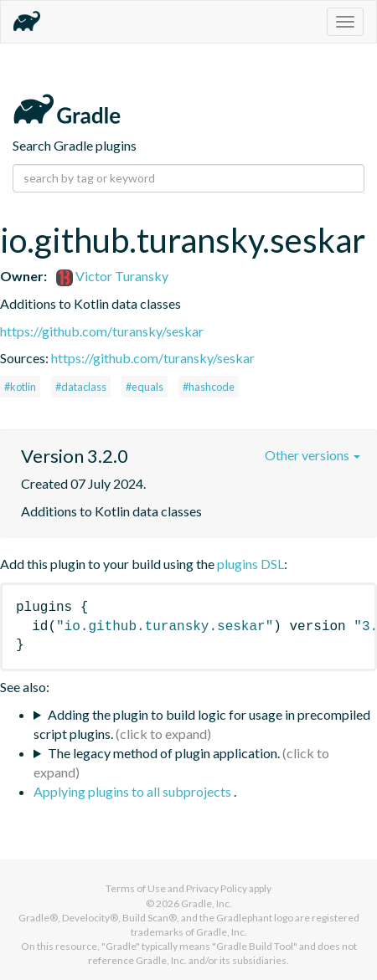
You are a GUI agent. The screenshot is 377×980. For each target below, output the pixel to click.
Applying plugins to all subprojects (134, 791)
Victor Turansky (112, 276)
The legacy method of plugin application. (164, 753)
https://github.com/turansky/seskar (102, 331)
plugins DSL (250, 564)
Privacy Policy (217, 888)
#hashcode (209, 387)
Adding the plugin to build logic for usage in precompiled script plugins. (202, 724)
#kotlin (20, 387)
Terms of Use (136, 888)
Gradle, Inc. (207, 903)
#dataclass (81, 387)
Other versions (312, 455)
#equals (145, 387)
